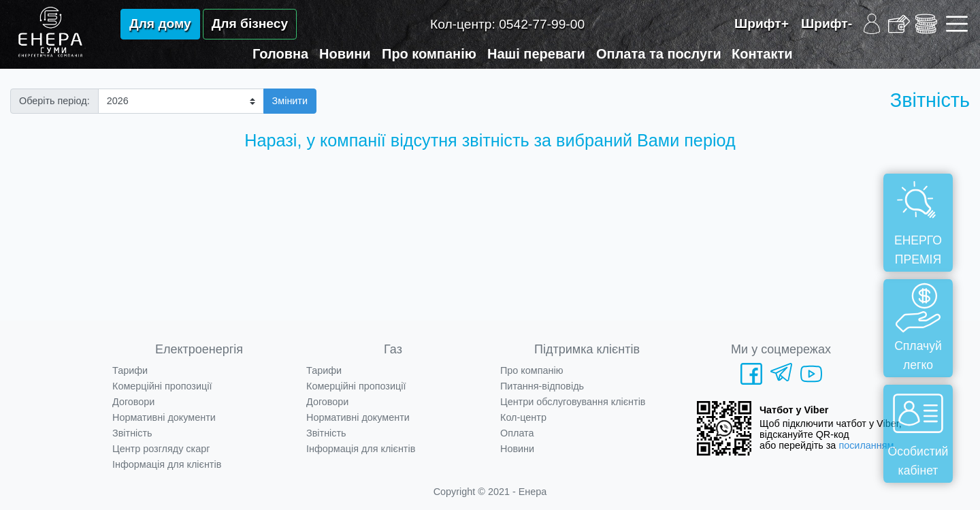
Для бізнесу (250, 23)
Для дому (160, 23)
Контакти (762, 54)
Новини (345, 54)
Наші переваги (536, 54)
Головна (280, 54)
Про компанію (429, 54)
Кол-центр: (507, 24)
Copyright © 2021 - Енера (490, 492)
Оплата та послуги (659, 54)
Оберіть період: (54, 101)
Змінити (290, 101)
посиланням (866, 445)
